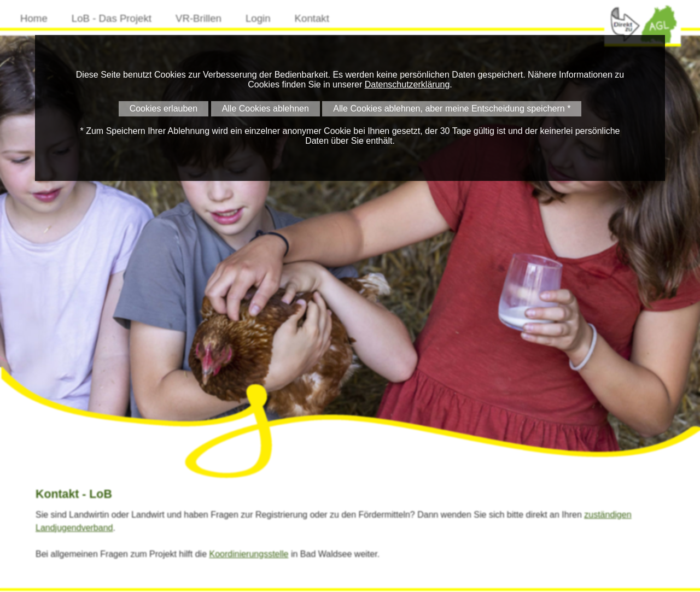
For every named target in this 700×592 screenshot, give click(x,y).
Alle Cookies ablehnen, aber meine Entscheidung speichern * (452, 109)
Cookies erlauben (164, 109)
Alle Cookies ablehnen (266, 109)
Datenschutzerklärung (407, 84)
